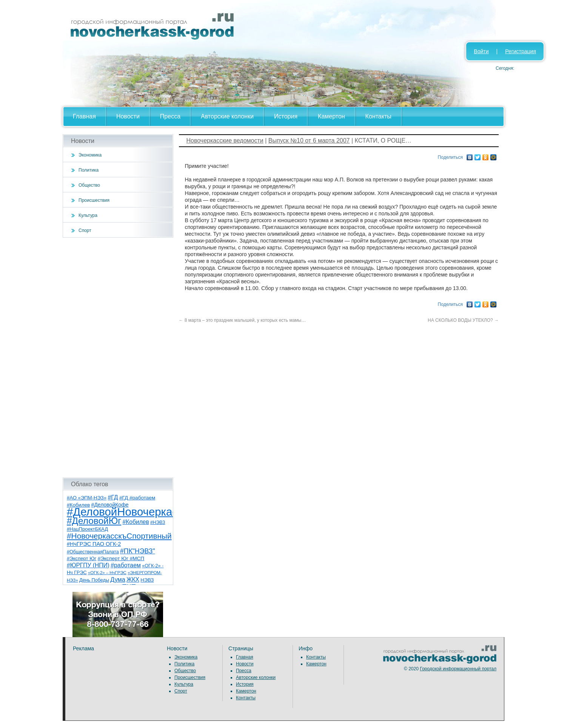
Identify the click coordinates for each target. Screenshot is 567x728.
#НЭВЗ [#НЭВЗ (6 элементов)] (158, 522)
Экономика (90, 155)
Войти (481, 51)
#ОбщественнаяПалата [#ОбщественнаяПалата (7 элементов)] (93, 552)
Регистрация (521, 51)
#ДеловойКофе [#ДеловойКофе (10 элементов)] (110, 505)
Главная (84, 116)
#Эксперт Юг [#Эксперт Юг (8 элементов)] (82, 558)
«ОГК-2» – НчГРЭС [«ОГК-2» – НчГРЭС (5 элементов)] (107, 573)
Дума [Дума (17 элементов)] (118, 579)
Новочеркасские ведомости (225, 141)
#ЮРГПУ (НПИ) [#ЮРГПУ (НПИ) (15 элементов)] (88, 565)
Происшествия (94, 200)
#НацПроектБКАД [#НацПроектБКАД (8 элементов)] (87, 529)
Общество (89, 185)
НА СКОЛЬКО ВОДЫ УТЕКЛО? (463, 320)
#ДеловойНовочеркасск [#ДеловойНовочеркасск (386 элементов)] (127, 512)
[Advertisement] (118, 358)
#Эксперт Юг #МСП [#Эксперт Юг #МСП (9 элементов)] (121, 558)
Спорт (85, 230)
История (286, 116)
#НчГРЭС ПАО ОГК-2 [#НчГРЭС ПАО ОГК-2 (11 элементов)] (94, 544)
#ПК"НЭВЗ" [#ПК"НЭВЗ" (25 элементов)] (138, 551)
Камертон (331, 116)
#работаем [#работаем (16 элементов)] (126, 565)
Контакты (378, 116)
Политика (89, 170)
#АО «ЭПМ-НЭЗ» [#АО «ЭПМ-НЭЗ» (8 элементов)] (87, 498)
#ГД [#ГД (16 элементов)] (113, 497)
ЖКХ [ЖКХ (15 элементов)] (133, 580)
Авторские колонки (227, 116)
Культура (88, 215)
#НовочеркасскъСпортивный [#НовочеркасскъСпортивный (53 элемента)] (119, 536)
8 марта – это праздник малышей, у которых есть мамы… (243, 320)
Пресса (170, 116)
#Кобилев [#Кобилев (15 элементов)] (136, 522)
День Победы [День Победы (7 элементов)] (94, 580)
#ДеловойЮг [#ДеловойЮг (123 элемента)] (94, 521)
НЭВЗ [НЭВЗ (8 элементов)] (147, 580)
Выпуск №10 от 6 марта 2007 (309, 141)
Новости (128, 116)
